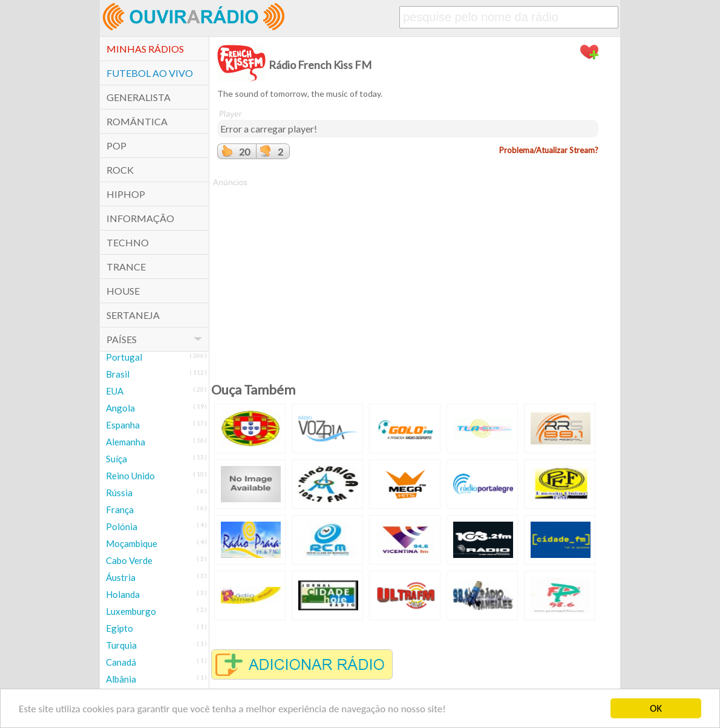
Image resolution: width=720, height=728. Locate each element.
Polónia (122, 526)
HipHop (126, 194)
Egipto (119, 628)
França (120, 510)
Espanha (123, 425)
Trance (126, 267)
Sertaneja (133, 315)
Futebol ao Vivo (150, 73)
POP (116, 146)
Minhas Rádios (145, 49)
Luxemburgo (131, 611)
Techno (128, 242)
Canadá (121, 662)
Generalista (139, 97)
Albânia (121, 679)
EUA (115, 391)
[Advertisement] (408, 273)
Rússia (119, 493)
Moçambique (132, 543)
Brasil (118, 374)
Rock (120, 170)
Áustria (121, 577)
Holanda (123, 594)
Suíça (116, 459)
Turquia (121, 645)
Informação (140, 218)
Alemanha (126, 442)
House (123, 291)
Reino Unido (130, 476)
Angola (120, 408)
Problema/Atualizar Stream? (549, 150)
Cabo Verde (129, 560)
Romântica (137, 121)
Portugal (124, 357)
